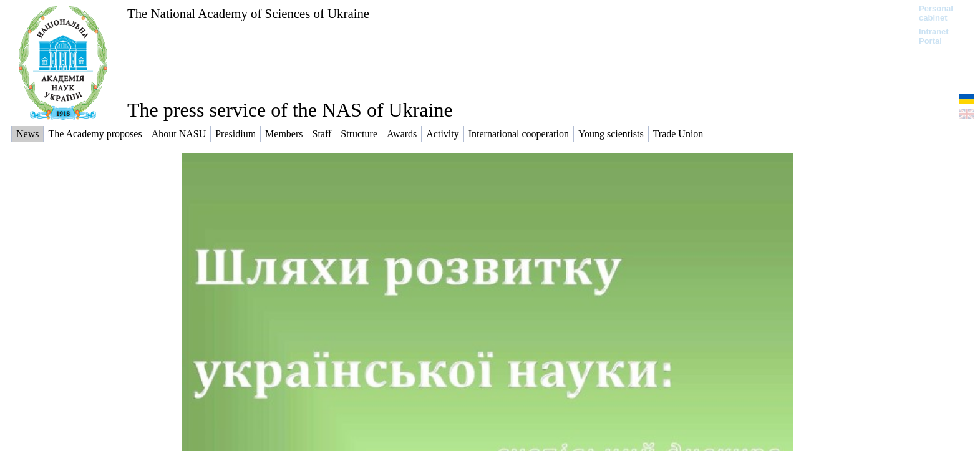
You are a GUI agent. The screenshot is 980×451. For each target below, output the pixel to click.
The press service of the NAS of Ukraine (290, 110)
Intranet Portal (934, 36)
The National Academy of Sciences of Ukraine (248, 13)
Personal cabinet (936, 13)
